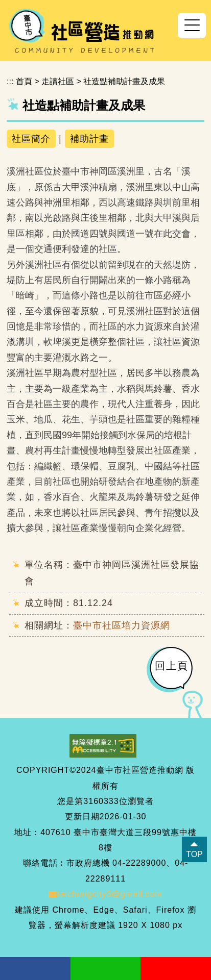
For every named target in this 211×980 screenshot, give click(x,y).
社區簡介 (31, 139)
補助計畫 (89, 139)
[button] (192, 26)
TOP (194, 854)
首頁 (24, 81)
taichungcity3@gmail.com (105, 894)
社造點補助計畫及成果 (124, 81)
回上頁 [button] (172, 666)
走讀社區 (58, 81)
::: (10, 81)
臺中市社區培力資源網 (122, 625)
